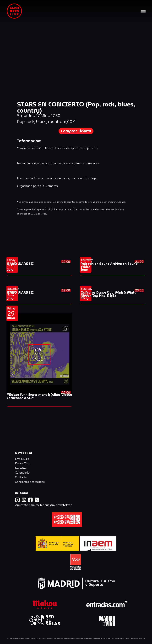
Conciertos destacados (30, 482)
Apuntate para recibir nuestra (43, 505)
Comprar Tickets (76, 131)
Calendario (22, 473)
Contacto (21, 477)
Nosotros (21, 468)
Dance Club (23, 464)
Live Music (22, 459)
